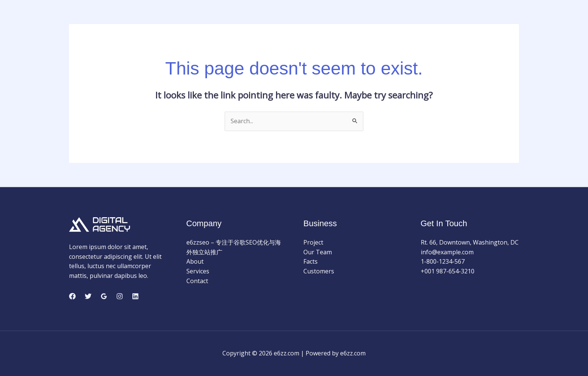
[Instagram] (120, 296)
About (195, 261)
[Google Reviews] (104, 296)
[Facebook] (72, 296)
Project (313, 242)
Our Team (318, 252)
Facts (310, 261)
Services (198, 271)
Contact (197, 281)
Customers (319, 271)
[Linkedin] (135, 296)
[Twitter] (88, 296)
